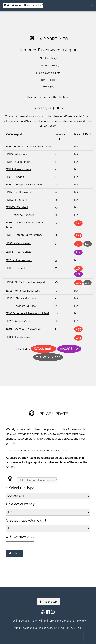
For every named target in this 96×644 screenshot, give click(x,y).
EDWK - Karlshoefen (18, 243)
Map (13, 621)
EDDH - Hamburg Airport (20, 337)
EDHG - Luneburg (16, 200)
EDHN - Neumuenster (19, 252)
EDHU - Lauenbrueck (18, 169)
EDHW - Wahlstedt (17, 207)
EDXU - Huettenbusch (19, 260)
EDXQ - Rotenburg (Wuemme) (24, 235)
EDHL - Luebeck (16, 268)
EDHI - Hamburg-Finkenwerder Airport (29, 147)
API (45, 621)
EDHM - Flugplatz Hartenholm (24, 185)
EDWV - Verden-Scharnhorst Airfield (27, 313)
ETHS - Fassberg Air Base (21, 306)
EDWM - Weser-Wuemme (21, 298)
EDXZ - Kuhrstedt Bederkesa (23, 291)
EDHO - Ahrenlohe (17, 154)
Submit (15, 553)
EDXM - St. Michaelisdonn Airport (25, 282)
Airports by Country (29, 621)
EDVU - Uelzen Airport (19, 321)
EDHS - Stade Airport (18, 162)
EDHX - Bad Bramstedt (19, 192)
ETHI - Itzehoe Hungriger (20, 215)
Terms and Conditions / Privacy (67, 621)
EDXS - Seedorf (15, 177)
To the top (48, 602)
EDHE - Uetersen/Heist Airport (24, 329)
